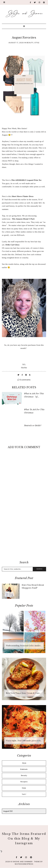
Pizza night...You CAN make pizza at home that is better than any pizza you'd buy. (24, 741)
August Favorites (24, 38)
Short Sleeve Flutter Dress (23, 196)
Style (37, 43)
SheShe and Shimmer (23, 862)
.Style (24, 763)
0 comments (24, 380)
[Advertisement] (24, 532)
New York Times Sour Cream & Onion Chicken (24, 693)
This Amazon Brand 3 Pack (23, 219)
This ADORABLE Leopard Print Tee (26, 180)
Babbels (24, 769)
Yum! (24, 794)
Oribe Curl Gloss (12, 245)
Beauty (30, 43)
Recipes (24, 782)
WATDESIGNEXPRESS (24, 864)
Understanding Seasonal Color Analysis (24, 646)
